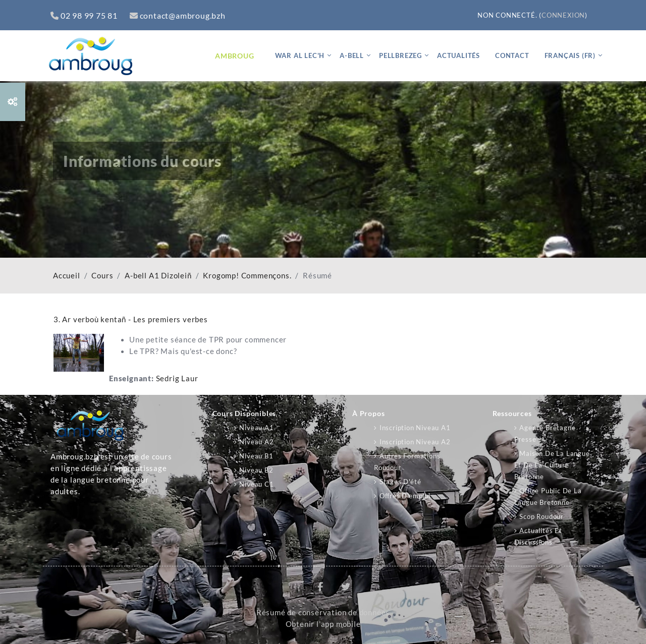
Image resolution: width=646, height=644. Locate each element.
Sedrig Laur (177, 378)
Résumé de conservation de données (323, 612)
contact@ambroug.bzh (178, 15)
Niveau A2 (256, 442)
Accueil (67, 276)
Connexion (563, 15)
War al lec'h (300, 55)
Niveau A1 (256, 428)
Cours (102, 276)
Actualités (459, 55)
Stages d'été (400, 482)
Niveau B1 (256, 456)
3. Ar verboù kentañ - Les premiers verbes (131, 319)
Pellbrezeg (400, 55)
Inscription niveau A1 (415, 428)
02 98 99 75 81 (84, 15)
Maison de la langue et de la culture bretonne (552, 465)
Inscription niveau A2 (415, 442)
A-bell (352, 55)
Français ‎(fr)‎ (570, 55)
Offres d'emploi (405, 496)
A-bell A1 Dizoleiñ (158, 276)
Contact (512, 55)
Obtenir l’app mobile (323, 624)
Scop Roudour (542, 516)
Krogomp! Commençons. (247, 276)
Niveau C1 (256, 484)
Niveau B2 (256, 470)
